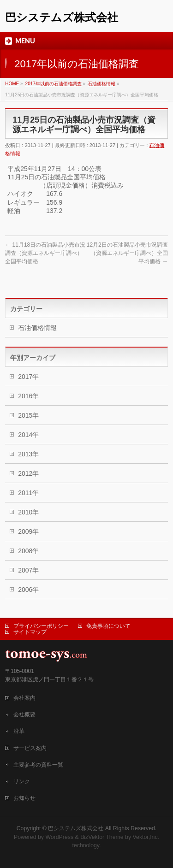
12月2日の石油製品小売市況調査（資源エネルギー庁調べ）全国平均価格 (127, 253)
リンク (22, 781)
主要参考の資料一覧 (38, 765)
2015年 (28, 415)
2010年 (28, 512)
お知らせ (24, 798)
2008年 (28, 551)
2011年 (28, 493)
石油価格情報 (37, 328)
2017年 (28, 377)
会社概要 (24, 714)
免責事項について (108, 626)
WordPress (59, 837)
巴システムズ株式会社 (62, 17)
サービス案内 (30, 748)
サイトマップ (30, 632)
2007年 (28, 570)
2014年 (28, 435)
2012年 (28, 473)
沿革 (19, 731)
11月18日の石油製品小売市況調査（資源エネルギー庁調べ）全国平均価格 (45, 253)
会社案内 (24, 698)
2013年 (28, 454)
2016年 (28, 396)
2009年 (28, 531)
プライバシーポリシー (41, 626)
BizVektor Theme (102, 837)
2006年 (28, 590)
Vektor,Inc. (146, 837)
